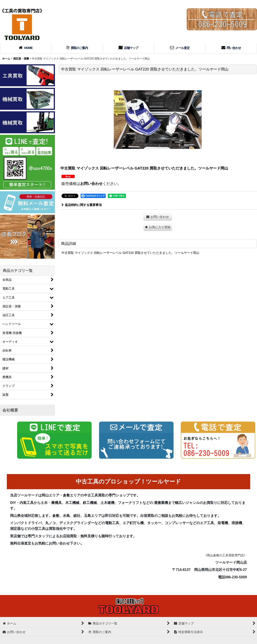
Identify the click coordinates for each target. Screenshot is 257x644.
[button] (158, 227)
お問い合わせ (91, 184)
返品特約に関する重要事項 (82, 205)
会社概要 (10, 410)
